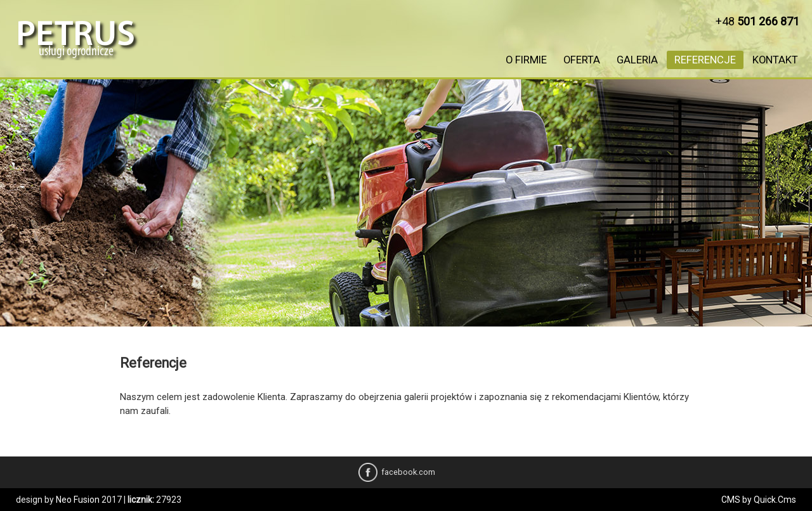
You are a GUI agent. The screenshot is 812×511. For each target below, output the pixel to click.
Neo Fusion (78, 500)
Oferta (582, 60)
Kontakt (775, 60)
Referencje (705, 60)
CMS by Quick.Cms (759, 500)
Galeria (637, 60)
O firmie (526, 60)
